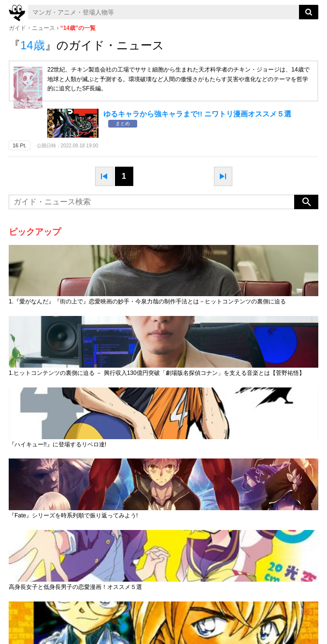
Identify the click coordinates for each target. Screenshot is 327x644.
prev (104, 176)
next (223, 176)
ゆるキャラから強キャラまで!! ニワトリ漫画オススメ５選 (197, 114)
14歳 (33, 45)
